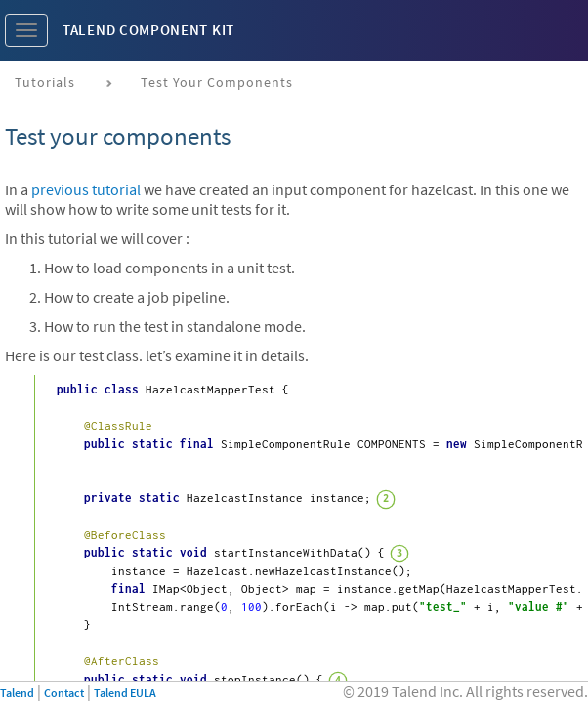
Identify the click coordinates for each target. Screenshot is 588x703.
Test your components (217, 82)
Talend (17, 693)
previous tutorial (86, 189)
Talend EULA (125, 693)
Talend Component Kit (148, 30)
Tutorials (45, 82)
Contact (64, 693)
